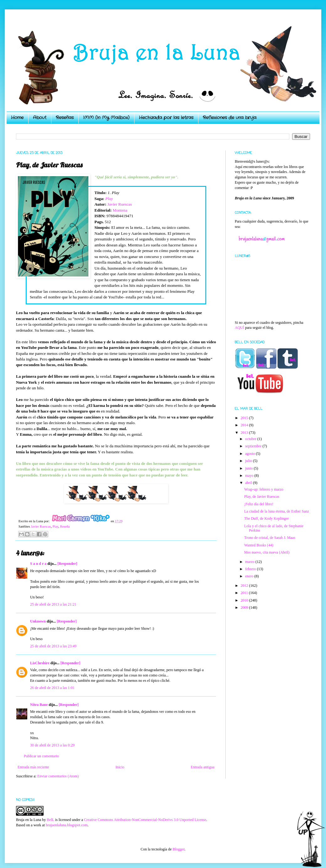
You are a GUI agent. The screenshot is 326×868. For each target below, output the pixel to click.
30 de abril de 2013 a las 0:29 (52, 745)
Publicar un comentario (41, 756)
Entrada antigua (202, 767)
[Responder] (67, 564)
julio (249, 461)
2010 (245, 600)
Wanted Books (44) (259, 545)
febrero (251, 569)
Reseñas (65, 118)
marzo (250, 562)
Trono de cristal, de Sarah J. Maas (270, 538)
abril (249, 483)
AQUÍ (239, 328)
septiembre (254, 446)
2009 (245, 608)
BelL (50, 820)
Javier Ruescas (120, 204)
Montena (120, 210)
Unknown (38, 621)
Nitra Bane (39, 705)
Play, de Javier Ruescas (262, 497)
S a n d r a (38, 564)
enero (250, 576)
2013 (245, 433)
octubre (251, 439)
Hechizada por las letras (166, 118)
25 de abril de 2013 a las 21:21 (53, 604)
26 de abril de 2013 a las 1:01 (52, 688)
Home (17, 118)
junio (250, 468)
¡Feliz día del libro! (259, 504)
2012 (245, 586)
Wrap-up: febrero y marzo (264, 489)
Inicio (120, 767)
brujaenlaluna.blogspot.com (67, 825)
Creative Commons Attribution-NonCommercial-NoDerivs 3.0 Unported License (145, 820)
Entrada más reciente (33, 767)
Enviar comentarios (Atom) (58, 776)
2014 (245, 425)
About (40, 118)
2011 (245, 593)
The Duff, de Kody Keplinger (266, 518)
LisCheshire (40, 663)
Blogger (178, 849)
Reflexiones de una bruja (230, 118)
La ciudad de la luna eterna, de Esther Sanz (277, 511)
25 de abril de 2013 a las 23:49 (53, 646)
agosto (250, 454)
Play (109, 199)
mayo (250, 476)
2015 (245, 418)
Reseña (65, 526)
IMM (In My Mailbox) (106, 118)
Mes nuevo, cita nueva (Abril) (267, 552)
